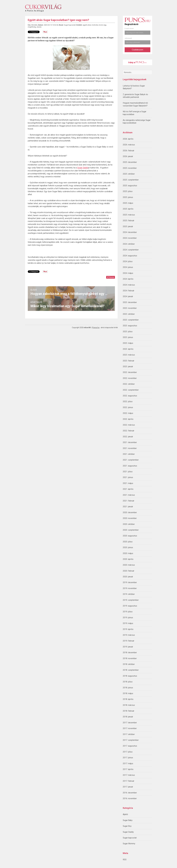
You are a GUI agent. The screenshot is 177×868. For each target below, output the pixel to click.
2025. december (130, 162)
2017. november (130, 728)
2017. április (128, 769)
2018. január (128, 717)
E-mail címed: (129, 29)
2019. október (129, 594)
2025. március (129, 215)
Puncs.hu (96, 328)
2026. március (129, 145)
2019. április (128, 629)
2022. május (128, 413)
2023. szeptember (131, 320)
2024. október (129, 244)
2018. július (128, 682)
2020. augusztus (130, 536)
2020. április (128, 559)
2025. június (128, 197)
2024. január (128, 296)
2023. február (129, 361)
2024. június (128, 267)
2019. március (129, 635)
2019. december (130, 582)
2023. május (128, 343)
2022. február (129, 431)
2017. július (128, 752)
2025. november (130, 168)
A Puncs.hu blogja (35, 10)
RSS (125, 860)
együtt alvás (87, 25)
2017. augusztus (130, 746)
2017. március (129, 775)
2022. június (128, 407)
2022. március (129, 425)
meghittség (32, 27)
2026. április (128, 139)
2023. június (128, 337)
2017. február (129, 781)
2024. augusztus (130, 256)
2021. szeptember (131, 460)
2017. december (130, 723)
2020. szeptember (131, 530)
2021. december (130, 442)
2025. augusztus (130, 186)
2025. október (129, 174)
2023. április (128, 349)
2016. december (130, 793)
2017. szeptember (131, 740)
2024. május (128, 273)
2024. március (129, 285)
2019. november (130, 588)
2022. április (128, 419)
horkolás (95, 25)
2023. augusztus (130, 326)
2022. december (130, 372)
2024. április (128, 279)
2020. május (128, 553)
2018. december (130, 653)
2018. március (129, 705)
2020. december (130, 512)
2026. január (128, 156)
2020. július (128, 542)
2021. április (128, 489)
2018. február (129, 711)
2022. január (128, 437)
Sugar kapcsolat (130, 838)
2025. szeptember (131, 180)
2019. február (129, 641)
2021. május (128, 483)
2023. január (128, 367)
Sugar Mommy (129, 844)
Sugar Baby (128, 820)
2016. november (130, 798)
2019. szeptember (131, 600)
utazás (39, 27)
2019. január (128, 647)
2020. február (129, 571)
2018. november (130, 658)
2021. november (130, 448)
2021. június (128, 477)
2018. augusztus (130, 676)
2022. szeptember (131, 390)
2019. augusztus (130, 606)
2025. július (128, 191)
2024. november (130, 238)
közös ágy (103, 25)
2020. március (129, 565)
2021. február (129, 501)
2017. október (129, 734)
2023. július (128, 332)
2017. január (128, 787)
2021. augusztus (130, 466)
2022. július (128, 401)
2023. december (130, 302)
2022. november (130, 378)
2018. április (128, 699)
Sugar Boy (127, 826)
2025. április (128, 209)
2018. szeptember (131, 670)
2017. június (128, 758)
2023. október (129, 314)
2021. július (128, 472)
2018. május (128, 693)
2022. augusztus (130, 396)
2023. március (129, 355)
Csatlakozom (137, 50)
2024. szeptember (131, 250)
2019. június (128, 618)
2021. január (128, 507)
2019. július (128, 612)
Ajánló (125, 814)
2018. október (129, 664)
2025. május (128, 203)
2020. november (130, 518)
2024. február (129, 291)
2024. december (130, 232)
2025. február (129, 221)
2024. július (128, 261)
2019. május (128, 623)
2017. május (128, 763)
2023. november (130, 308)
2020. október (129, 524)
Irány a (137, 62)
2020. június (128, 547)
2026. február (129, 151)
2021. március (129, 495)
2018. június (128, 688)
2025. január (128, 226)
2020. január (128, 577)
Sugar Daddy (128, 832)
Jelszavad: (128, 38)
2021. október (129, 454)
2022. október (129, 384)
